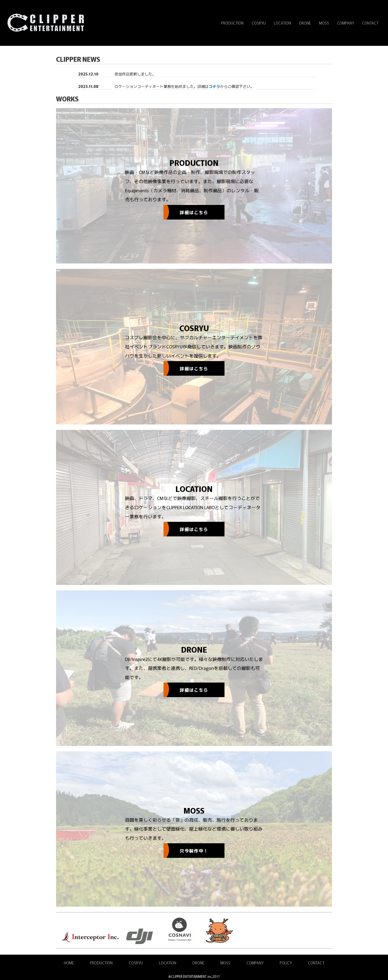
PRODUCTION (232, 23)
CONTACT (370, 23)
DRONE (305, 23)
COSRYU (259, 23)
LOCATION (282, 23)
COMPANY (346, 23)
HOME (69, 963)
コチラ (214, 86)
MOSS (324, 23)
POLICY (286, 963)
